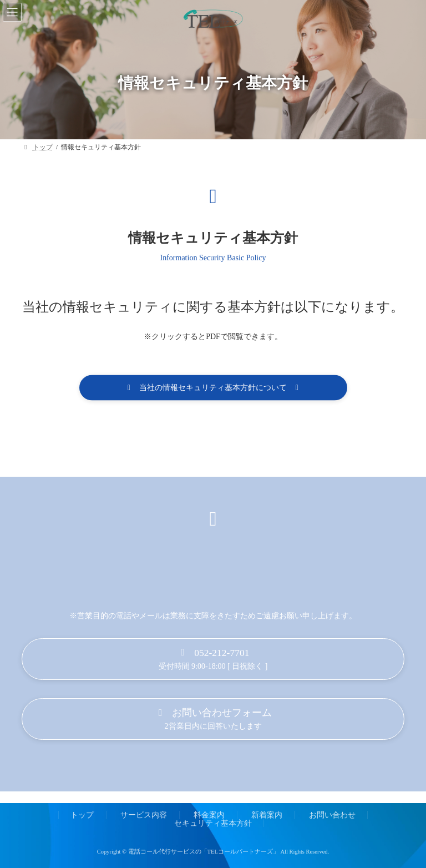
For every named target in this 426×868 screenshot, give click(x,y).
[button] (213, 388)
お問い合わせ (332, 815)
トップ (82, 815)
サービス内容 (144, 815)
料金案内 (209, 815)
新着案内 (267, 815)
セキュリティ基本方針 (213, 823)
